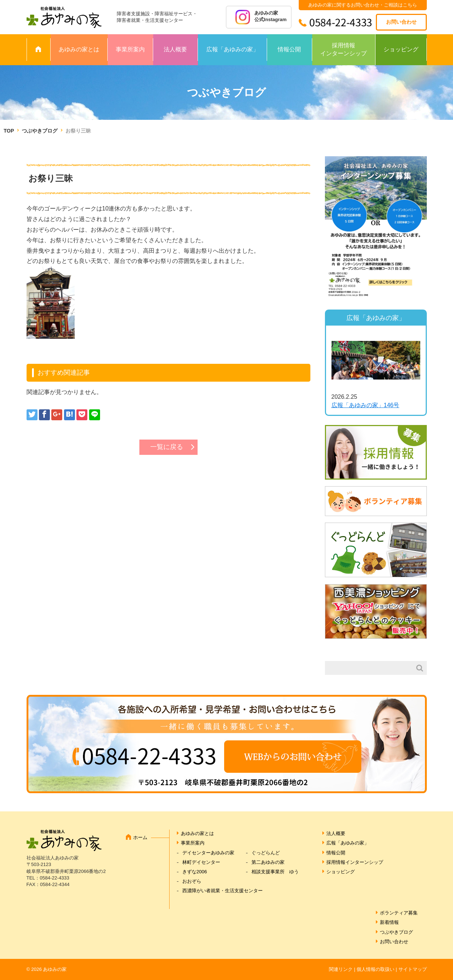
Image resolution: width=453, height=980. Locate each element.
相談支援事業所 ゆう (275, 872)
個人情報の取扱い (375, 969)
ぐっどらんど (266, 853)
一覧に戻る (167, 447)
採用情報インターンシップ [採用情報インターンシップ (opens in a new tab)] (355, 862)
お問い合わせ (401, 22)
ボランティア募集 (399, 913)
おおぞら (192, 881)
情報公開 (289, 49)
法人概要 (175, 49)
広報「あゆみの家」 (233, 49)
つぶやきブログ (40, 131)
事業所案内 (130, 49)
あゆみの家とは (79, 49)
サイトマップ (413, 969)
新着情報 (389, 922)
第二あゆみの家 (268, 862)
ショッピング (401, 49)
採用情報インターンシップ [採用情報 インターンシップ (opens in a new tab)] (343, 49)
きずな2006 (195, 872)
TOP (9, 131)
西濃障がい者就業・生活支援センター (222, 891)
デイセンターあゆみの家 (208, 853)
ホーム (140, 837)
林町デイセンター (201, 862)
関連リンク (341, 969)
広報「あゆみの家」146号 (365, 405)
